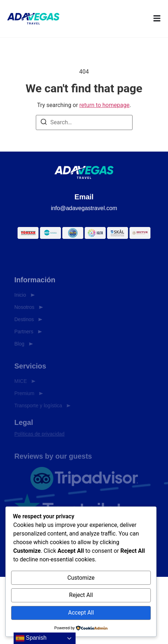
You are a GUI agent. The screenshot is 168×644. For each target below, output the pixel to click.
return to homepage (105, 105)
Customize (81, 578)
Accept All (81, 613)
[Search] (44, 123)
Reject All (81, 595)
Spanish (31, 638)
